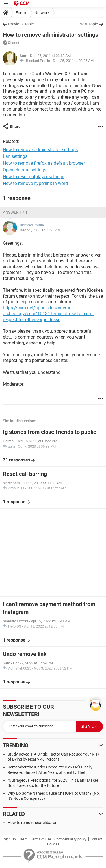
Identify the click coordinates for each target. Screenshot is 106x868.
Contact (96, 839)
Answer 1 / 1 (15, 212)
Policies (53, 844)
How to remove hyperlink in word (35, 183)
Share (15, 127)
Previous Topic (21, 24)
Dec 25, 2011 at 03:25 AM (73, 61)
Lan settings (15, 156)
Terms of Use (41, 839)
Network (42, 13)
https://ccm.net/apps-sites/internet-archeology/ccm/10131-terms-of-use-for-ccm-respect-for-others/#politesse (48, 314)
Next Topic (89, 24)
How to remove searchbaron (33, 823)
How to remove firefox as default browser (44, 163)
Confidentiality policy (70, 839)
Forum (21, 13)
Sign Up (10, 839)
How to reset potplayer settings (34, 177)
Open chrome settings (25, 170)
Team (23, 839)
